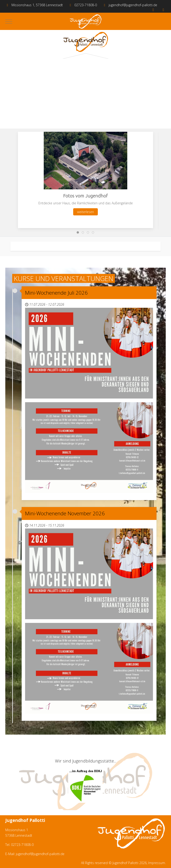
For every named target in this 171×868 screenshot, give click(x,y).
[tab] (78, 232)
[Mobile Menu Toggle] (9, 21)
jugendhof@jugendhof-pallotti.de (133, 5)
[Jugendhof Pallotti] (85, 22)
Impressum (157, 863)
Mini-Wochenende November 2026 (65, 513)
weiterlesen (85, 212)
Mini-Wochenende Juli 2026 (56, 293)
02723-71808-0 (86, 5)
